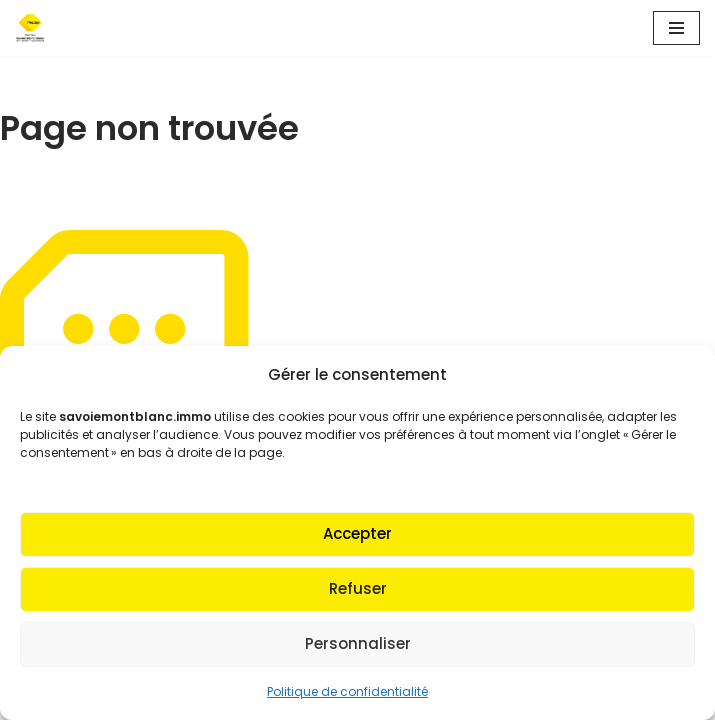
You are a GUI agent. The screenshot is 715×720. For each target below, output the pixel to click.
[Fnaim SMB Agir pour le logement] (36, 28)
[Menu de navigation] (676, 28)
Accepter (357, 533)
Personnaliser (358, 643)
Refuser (358, 588)
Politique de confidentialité (347, 691)
